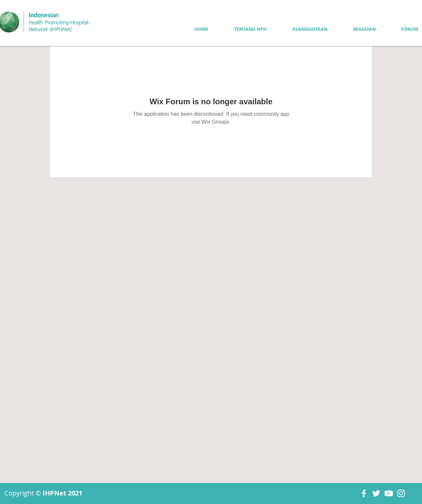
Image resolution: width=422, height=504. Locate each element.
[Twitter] (376, 493)
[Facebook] (364, 493)
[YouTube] (389, 493)
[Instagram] (401, 493)
